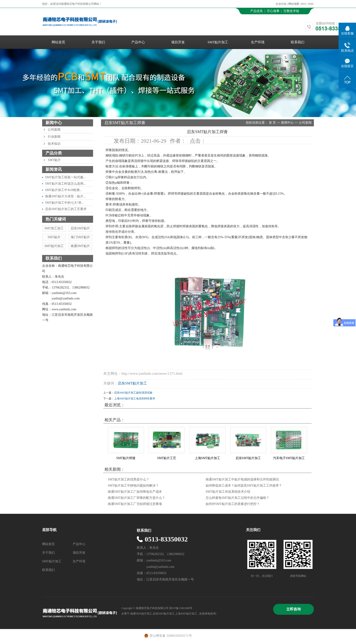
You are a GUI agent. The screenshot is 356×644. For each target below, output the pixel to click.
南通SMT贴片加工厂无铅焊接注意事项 (135, 504)
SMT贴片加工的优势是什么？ (129, 479)
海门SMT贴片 (80, 237)
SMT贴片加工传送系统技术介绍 (228, 492)
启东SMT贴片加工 (132, 383)
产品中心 (138, 42)
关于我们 (98, 42)
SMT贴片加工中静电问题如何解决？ (133, 486)
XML (311, 4)
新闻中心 (287, 123)
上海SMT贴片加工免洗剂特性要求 (135, 399)
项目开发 (178, 42)
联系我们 (298, 42)
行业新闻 (54, 137)
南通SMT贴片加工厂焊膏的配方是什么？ (136, 498)
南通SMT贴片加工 (141, 614)
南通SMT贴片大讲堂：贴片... (65, 196)
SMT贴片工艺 (167, 458)
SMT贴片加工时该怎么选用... (65, 184)
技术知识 (54, 144)
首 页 (272, 123)
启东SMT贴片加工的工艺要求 (66, 209)
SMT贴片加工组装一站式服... (65, 177)
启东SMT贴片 (80, 228)
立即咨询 (293, 609)
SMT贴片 (54, 160)
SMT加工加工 (54, 228)
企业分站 (281, 4)
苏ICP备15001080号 (181, 608)
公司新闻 (54, 130)
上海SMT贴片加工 (208, 458)
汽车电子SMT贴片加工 (289, 458)
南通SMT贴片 (80, 246)
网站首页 (58, 42)
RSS (304, 4)
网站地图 (294, 4)
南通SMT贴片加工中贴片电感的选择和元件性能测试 (242, 479)
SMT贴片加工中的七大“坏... (65, 203)
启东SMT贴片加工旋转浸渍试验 (133, 393)
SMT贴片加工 (218, 42)
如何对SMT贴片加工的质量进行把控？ (233, 504)
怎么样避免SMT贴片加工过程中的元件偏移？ (237, 498)
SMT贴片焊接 (126, 458)
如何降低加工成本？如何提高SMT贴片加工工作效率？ (244, 486)
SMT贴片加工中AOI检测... (63, 190)
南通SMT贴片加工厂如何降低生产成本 (135, 492)
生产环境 (258, 42)
